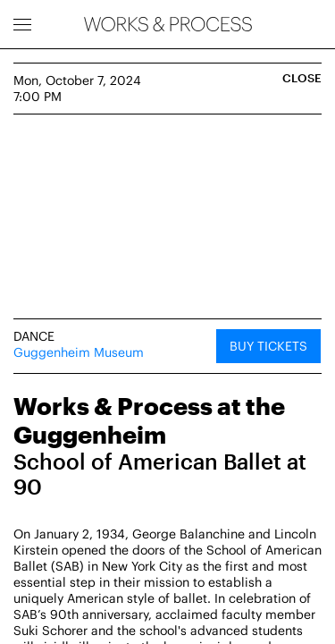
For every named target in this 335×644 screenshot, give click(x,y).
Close (302, 78)
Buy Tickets (268, 346)
